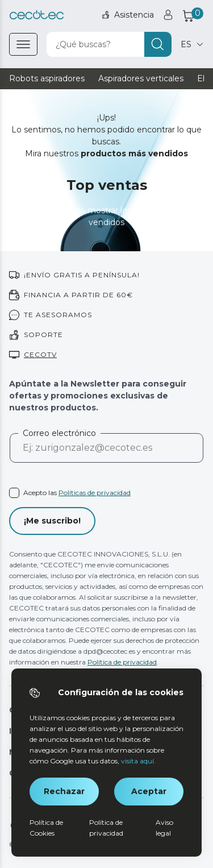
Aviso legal (164, 828)
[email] (106, 453)
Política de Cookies (46, 828)
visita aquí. (138, 761)
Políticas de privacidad (95, 493)
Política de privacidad (122, 662)
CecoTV (40, 354)
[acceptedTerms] (106, 493)
